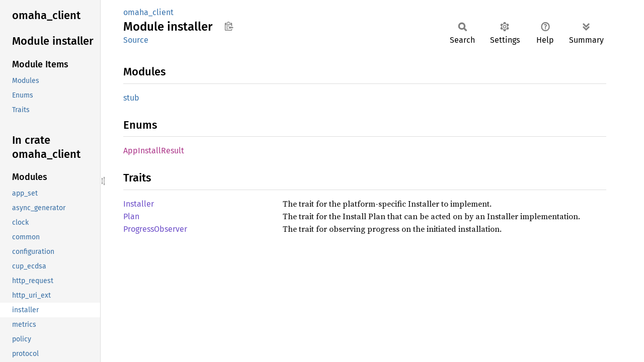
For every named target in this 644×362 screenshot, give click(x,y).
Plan (131, 216)
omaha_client (148, 12)
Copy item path (229, 26)
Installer (139, 204)
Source (136, 40)
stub (131, 98)
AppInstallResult (154, 151)
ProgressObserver (155, 229)
